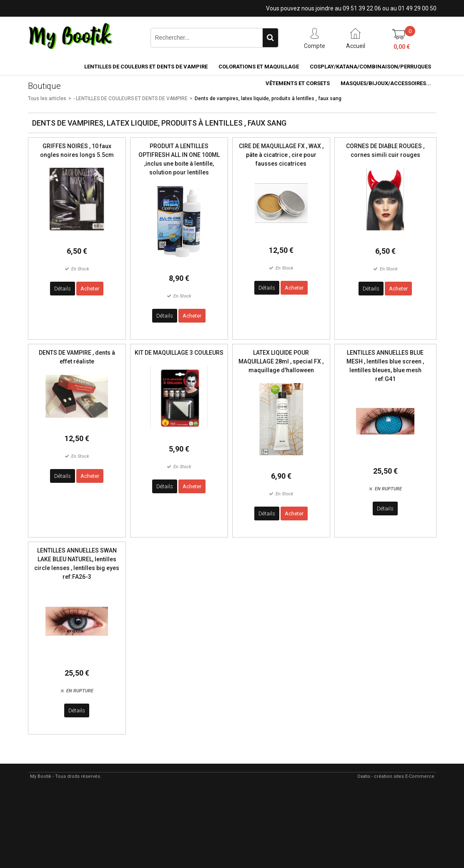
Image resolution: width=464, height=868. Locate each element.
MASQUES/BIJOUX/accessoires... (386, 83)
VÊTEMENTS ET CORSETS (298, 83)
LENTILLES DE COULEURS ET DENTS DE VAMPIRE (146, 67)
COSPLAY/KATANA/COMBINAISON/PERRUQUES (370, 67)
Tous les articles (47, 98)
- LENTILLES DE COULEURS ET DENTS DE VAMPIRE (130, 98)
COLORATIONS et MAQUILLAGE (259, 67)
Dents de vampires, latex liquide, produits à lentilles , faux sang (268, 98)
